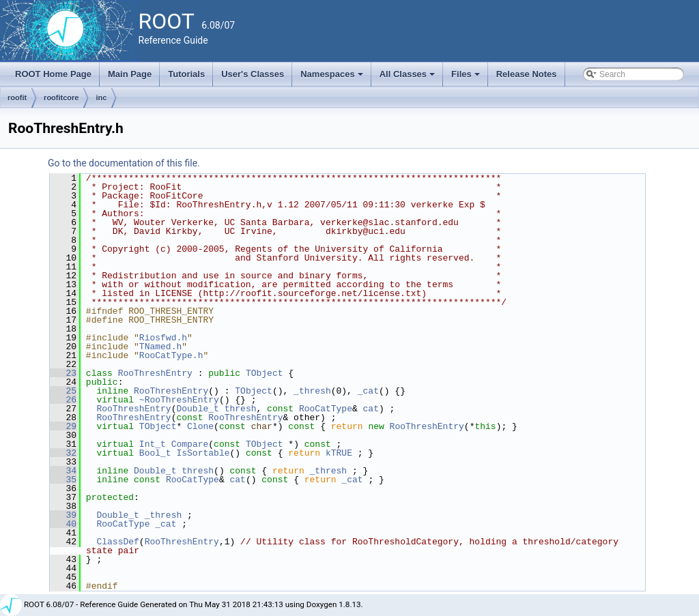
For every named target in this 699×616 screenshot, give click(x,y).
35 (63, 480)
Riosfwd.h (163, 338)
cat (371, 409)
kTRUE (339, 453)
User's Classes (253, 74)
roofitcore (61, 98)
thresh (241, 409)
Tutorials (186, 74)
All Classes (409, 78)
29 (63, 426)
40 (63, 524)
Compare (190, 444)
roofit (17, 98)
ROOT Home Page (53, 74)
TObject (265, 373)
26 (63, 400)
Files (467, 78)
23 (63, 373)
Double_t (197, 409)
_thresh (312, 391)
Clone (200, 426)
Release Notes (527, 74)
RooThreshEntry (155, 373)
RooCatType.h (171, 355)
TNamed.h (160, 347)
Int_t (153, 444)
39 (63, 515)
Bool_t (155, 453)
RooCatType (326, 409)
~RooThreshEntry (179, 400)
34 (63, 471)
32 (63, 453)
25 (63, 391)
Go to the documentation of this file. (124, 163)
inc (101, 98)
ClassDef (117, 542)
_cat (368, 391)
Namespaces (333, 78)
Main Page (130, 74)
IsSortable (203, 453)
